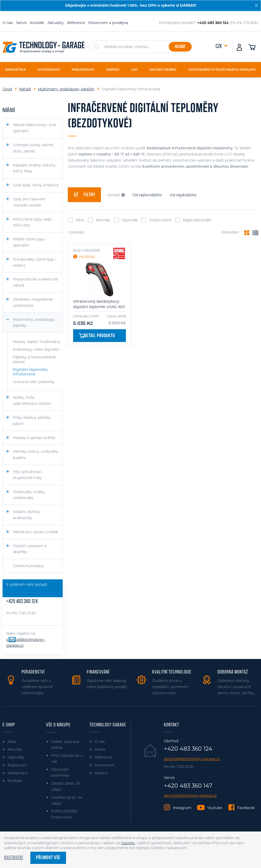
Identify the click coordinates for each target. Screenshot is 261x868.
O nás (8, 23)
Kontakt (37, 23)
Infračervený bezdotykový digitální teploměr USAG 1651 (99, 304)
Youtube (215, 808)
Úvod (7, 89)
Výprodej (126, 220)
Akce (76, 220)
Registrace (17, 765)
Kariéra (101, 773)
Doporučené (156, 220)
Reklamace (17, 773)
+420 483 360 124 (22, 602)
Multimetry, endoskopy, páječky (66, 89)
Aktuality (56, 23)
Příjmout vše (48, 858)
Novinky (99, 220)
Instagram (182, 808)
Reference (76, 23)
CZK (219, 47)
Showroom (105, 765)
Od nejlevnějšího (147, 195)
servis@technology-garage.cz (190, 796)
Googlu (128, 843)
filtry (84, 195)
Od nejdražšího (183, 195)
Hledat (180, 47)
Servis (21, 23)
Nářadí (25, 89)
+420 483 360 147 (188, 786)
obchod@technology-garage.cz (192, 759)
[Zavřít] (256, 5)
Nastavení (14, 858)
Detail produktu (97, 336)
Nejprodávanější (193, 220)
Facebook (246, 808)
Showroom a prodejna (108, 23)
